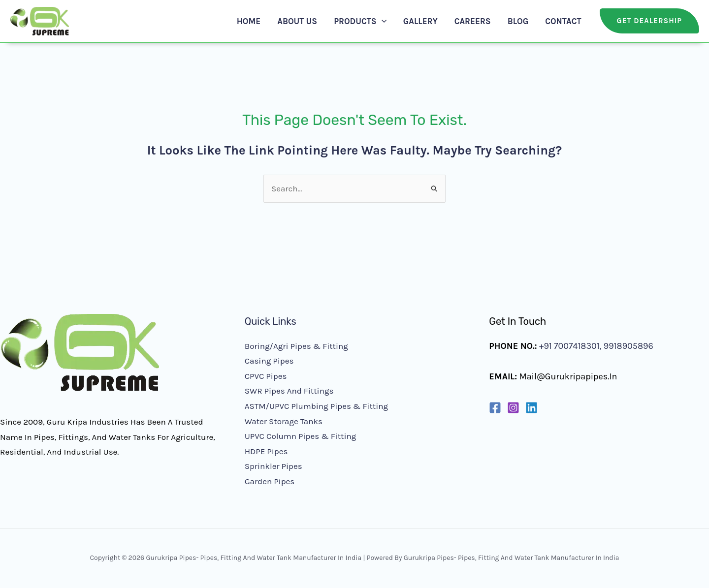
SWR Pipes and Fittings (289, 391)
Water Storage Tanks (284, 421)
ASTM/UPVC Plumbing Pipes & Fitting (316, 406)
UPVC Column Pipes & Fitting (301, 436)
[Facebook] (495, 408)
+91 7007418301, (570, 346)
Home (249, 21)
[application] (382, 21)
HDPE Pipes (266, 451)
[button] (649, 21)
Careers (473, 21)
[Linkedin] (532, 408)
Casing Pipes (269, 361)
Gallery (420, 21)
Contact (563, 21)
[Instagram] (513, 408)
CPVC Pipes (266, 376)
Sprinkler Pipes (274, 466)
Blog (518, 21)
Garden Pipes (270, 481)
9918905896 (627, 346)
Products (360, 21)
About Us (297, 21)
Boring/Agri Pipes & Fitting (296, 346)
